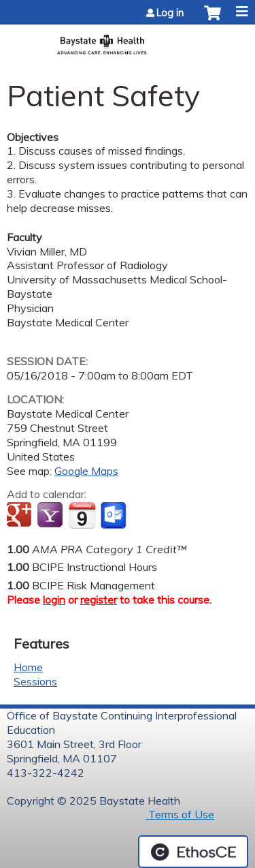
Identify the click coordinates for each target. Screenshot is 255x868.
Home (28, 667)
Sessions (35, 681)
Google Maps (86, 471)
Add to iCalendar (82, 515)
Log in (170, 13)
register (99, 600)
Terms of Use (180, 814)
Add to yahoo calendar (51, 516)
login (54, 600)
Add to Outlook (115, 516)
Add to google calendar (21, 516)
